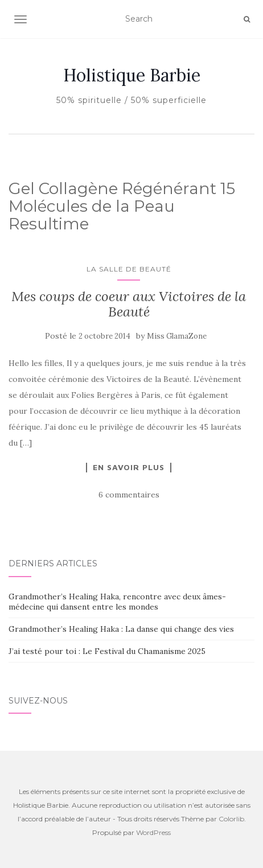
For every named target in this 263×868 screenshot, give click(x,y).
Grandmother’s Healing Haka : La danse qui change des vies (121, 629)
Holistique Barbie (132, 75)
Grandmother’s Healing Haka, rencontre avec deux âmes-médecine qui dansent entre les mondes (117, 602)
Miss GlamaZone (177, 336)
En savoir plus (129, 467)
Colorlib (231, 819)
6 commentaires (129, 495)
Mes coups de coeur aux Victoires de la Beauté (129, 304)
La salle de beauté (129, 269)
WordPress (153, 832)
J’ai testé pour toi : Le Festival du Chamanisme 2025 (107, 651)
